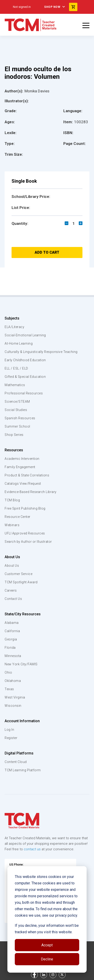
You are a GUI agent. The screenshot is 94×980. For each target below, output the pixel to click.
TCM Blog (12, 500)
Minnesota (13, 656)
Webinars (12, 525)
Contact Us (13, 599)
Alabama (12, 623)
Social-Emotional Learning (25, 335)
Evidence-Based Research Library (31, 492)
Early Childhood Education (25, 360)
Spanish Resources (20, 418)
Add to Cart (47, 252)
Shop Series (14, 435)
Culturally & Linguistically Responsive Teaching (41, 352)
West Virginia (15, 697)
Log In (9, 730)
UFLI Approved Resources (25, 533)
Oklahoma (13, 681)
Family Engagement (20, 467)
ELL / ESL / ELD (16, 368)
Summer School (17, 426)
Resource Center (18, 517)
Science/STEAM (17, 402)
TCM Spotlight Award (21, 582)
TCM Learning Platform (23, 770)
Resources (14, 450)
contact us (32, 849)
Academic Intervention (22, 459)
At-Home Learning (19, 343)
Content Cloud (16, 762)
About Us (12, 557)
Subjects (12, 318)
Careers (11, 590)
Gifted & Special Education (25, 377)
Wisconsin (13, 706)
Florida (10, 648)
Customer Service (18, 574)
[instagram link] (53, 975)
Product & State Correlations (27, 475)
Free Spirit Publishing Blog (25, 508)
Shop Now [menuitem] (52, 7)
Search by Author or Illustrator (28, 542)
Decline (47, 959)
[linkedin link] (44, 975)
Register (11, 738)
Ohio (8, 672)
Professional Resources (24, 393)
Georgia (11, 639)
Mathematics (15, 385)
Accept (47, 945)
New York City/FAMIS (21, 664)
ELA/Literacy (14, 327)
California (12, 631)
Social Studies (16, 410)
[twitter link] (62, 975)
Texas (9, 689)
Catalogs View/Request (23, 484)
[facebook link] (34, 975)
